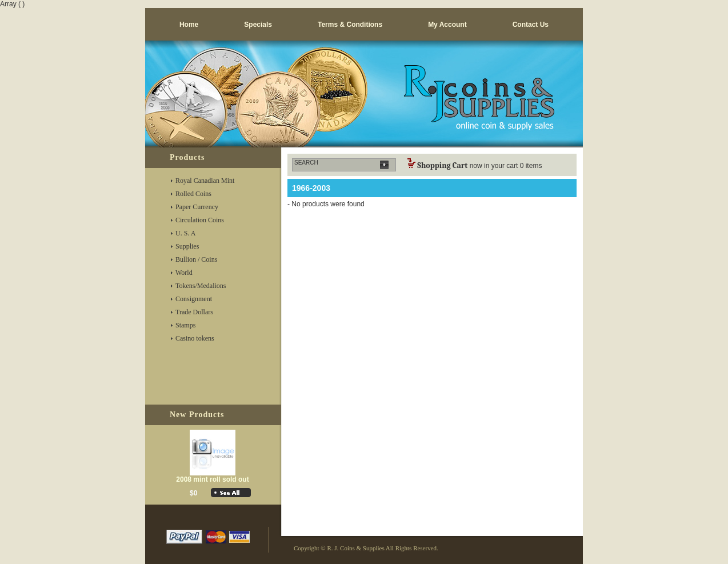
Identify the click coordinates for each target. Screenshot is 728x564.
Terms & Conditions (350, 25)
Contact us (531, 25)
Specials (258, 25)
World (184, 273)
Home (189, 25)
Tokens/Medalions (201, 286)
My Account (447, 25)
